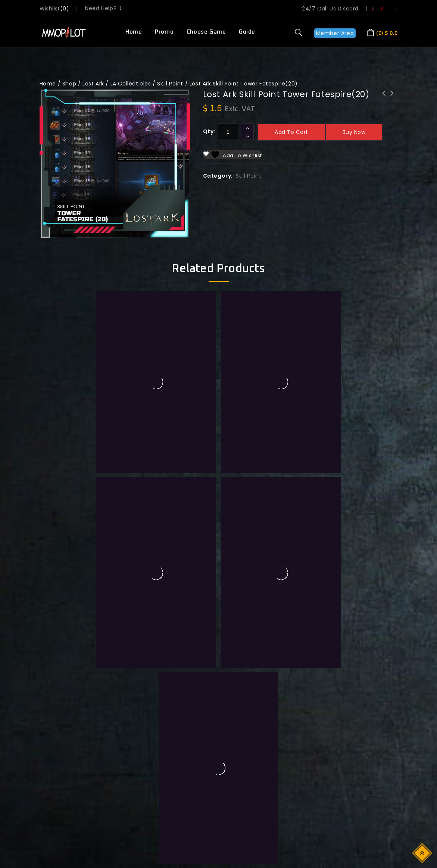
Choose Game (206, 32)
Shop (69, 84)
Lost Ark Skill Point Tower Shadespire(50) (384, 103)
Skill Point (170, 84)
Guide (247, 32)
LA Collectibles (131, 84)
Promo (164, 32)
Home (134, 32)
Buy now (354, 132)
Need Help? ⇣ (104, 8)
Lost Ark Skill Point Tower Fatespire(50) (392, 103)
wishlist (50, 9)
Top (423, 853)
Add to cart (291, 132)
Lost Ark (93, 84)
